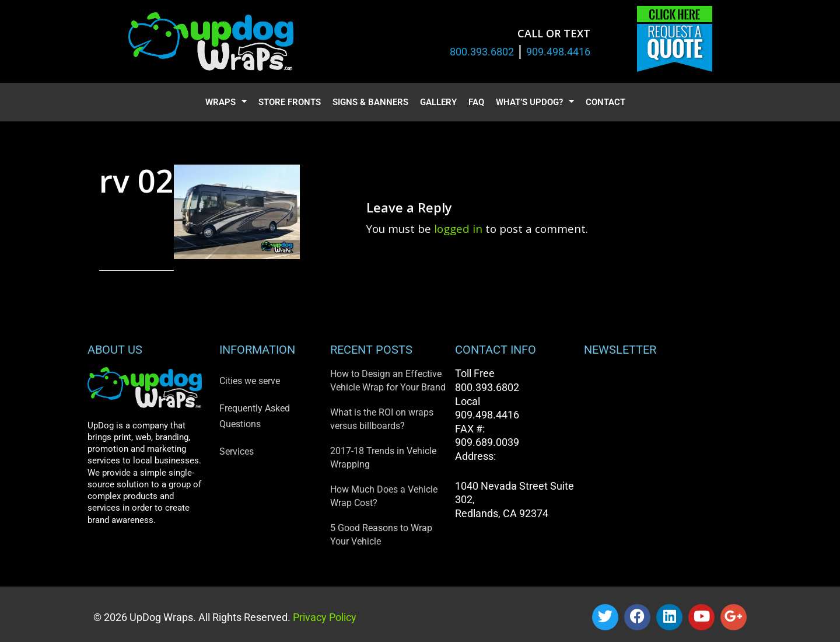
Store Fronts (290, 102)
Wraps (226, 102)
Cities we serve (250, 381)
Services (237, 451)
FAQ (476, 102)
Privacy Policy (323, 617)
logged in (458, 228)
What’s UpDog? (535, 102)
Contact (605, 102)
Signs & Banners (370, 102)
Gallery (438, 102)
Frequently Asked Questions (255, 416)
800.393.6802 (482, 52)
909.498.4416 (558, 52)
